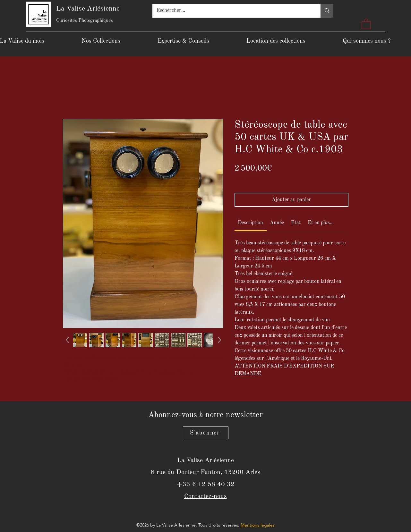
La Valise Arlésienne (88, 9)
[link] (250, 223)
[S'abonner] (206, 433)
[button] (366, 24)
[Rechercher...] (232, 11)
